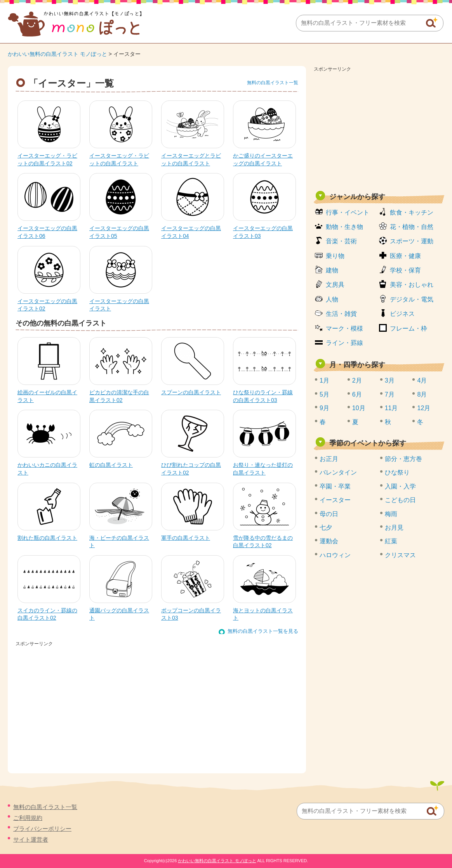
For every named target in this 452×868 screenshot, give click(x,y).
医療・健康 (405, 256)
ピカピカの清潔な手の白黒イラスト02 (119, 396)
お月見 (394, 528)
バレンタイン (338, 472)
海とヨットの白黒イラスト (263, 614)
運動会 (329, 541)
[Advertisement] (379, 129)
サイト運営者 (31, 839)
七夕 (326, 528)
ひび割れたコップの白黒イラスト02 (191, 469)
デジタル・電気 (412, 299)
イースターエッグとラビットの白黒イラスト (191, 159)
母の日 (329, 514)
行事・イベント (348, 212)
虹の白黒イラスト (111, 465)
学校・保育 (405, 270)
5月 (324, 394)
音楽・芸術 (341, 241)
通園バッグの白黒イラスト (119, 614)
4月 (422, 380)
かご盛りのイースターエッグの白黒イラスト (263, 159)
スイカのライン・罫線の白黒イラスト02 (47, 614)
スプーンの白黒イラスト (191, 392)
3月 (390, 380)
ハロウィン (335, 555)
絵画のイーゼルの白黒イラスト (47, 396)
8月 (422, 394)
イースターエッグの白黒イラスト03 (263, 232)
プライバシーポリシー (42, 829)
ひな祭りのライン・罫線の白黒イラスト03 (263, 396)
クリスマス (400, 555)
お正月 (329, 459)
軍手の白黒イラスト (186, 538)
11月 (391, 408)
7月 (390, 394)
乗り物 (335, 256)
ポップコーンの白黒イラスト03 (191, 614)
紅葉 (391, 541)
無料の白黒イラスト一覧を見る (263, 631)
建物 (332, 270)
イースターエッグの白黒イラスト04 (191, 232)
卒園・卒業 (335, 486)
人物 (332, 299)
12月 (424, 408)
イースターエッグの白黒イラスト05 (119, 232)
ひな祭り (397, 472)
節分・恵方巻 (403, 459)
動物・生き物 (344, 227)
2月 (357, 380)
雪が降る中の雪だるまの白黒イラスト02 (263, 542)
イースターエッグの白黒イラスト (119, 305)
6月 (357, 394)
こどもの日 (400, 500)
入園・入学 (400, 486)
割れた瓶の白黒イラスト (47, 538)
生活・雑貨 (341, 314)
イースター (335, 500)
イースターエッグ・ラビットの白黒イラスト (119, 159)
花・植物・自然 (412, 227)
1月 (324, 380)
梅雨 (391, 514)
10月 (359, 408)
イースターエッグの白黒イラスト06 (47, 232)
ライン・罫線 (344, 343)
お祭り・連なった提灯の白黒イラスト (263, 469)
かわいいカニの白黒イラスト (47, 469)
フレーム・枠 (409, 328)
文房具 (335, 285)
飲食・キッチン (412, 212)
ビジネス (402, 314)
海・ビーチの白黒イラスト (119, 542)
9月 (324, 408)
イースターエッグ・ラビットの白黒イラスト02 (47, 159)
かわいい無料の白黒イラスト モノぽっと (57, 54)
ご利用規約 (28, 818)
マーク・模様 (344, 328)
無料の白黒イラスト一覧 (273, 83)
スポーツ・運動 (412, 241)
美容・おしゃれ (412, 285)
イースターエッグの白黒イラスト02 (47, 305)
